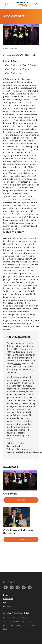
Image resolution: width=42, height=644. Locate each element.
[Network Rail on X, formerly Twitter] (24, 587)
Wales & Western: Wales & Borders (21, 65)
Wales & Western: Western (17, 69)
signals (10, 358)
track (29, 349)
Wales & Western (13, 73)
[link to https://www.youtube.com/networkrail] (30, 587)
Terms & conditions (11, 621)
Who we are (8, 599)
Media (6, 602)
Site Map (32, 625)
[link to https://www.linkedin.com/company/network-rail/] (18, 587)
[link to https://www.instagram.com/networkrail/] (12, 587)
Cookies (21, 618)
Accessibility (27, 621)
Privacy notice (9, 618)
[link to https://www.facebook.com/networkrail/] (6, 587)
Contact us (8, 606)
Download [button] (21, 500)
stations (17, 364)
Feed (5, 629)
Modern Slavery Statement (14, 625)
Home (6, 595)
